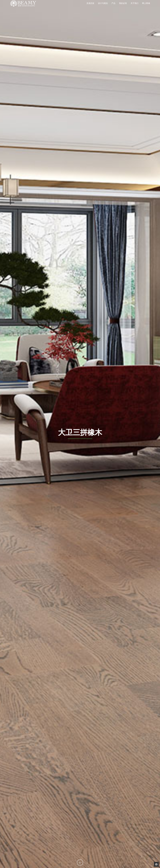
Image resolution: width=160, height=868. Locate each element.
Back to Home (156, 864)
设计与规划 (103, 7)
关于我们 (134, 7)
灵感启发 (90, 7)
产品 (113, 7)
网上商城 (146, 7)
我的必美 (123, 7)
